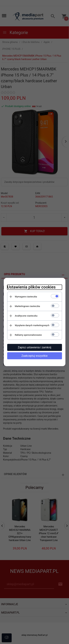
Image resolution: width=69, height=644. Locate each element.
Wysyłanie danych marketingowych (32, 325)
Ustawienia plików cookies (31, 287)
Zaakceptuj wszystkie (34, 356)
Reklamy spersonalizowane (28, 335)
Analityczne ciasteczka (26, 316)
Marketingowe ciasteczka (27, 306)
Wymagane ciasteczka (26, 297)
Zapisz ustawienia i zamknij (34, 347)
